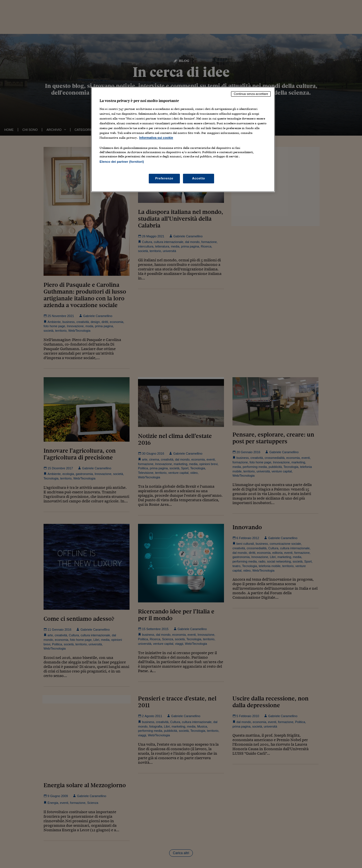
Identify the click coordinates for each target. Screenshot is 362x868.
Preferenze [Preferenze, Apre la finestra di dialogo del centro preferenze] (164, 178)
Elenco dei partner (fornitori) (122, 162)
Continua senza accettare (251, 94)
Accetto (199, 178)
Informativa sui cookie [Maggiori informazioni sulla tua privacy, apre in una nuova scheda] (156, 138)
